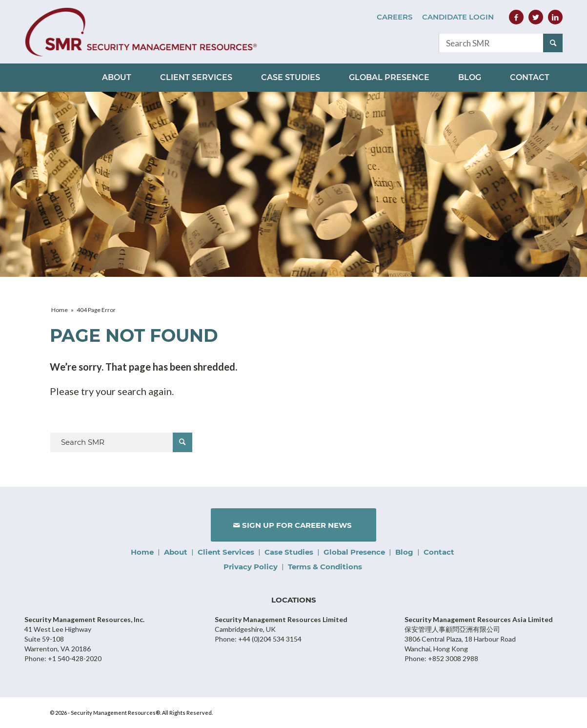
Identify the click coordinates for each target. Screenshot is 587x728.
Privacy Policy (251, 567)
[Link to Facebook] (516, 17)
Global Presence (354, 552)
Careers (395, 17)
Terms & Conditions (325, 567)
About (176, 552)
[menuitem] (395, 17)
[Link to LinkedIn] (555, 17)
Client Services (226, 552)
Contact (439, 552)
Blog (404, 552)
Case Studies (289, 552)
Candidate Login (458, 17)
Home (142, 552)
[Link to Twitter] (536, 17)
